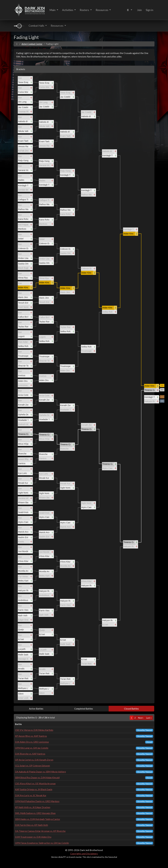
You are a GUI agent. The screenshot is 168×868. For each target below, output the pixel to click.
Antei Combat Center (32, 44)
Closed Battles (131, 709)
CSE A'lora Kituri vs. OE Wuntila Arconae (35, 784)
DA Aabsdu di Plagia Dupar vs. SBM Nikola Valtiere (40, 772)
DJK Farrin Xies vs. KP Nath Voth (32, 825)
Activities (68, 10)
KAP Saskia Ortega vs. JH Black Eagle (34, 789)
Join (139, 10)
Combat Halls (37, 26)
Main (53, 10)
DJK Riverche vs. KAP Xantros (30, 754)
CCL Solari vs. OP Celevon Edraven (32, 766)
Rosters (85, 10)
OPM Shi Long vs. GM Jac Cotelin (32, 748)
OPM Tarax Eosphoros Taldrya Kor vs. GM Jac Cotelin (42, 843)
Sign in (150, 10)
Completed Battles (84, 709)
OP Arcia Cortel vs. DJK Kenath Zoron (34, 760)
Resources (102, 10)
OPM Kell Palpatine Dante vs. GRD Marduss (37, 801)
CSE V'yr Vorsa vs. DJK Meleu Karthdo (34, 730)
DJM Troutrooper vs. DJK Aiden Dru (33, 837)
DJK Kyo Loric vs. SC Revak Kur (31, 795)
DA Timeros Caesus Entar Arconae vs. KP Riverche (40, 831)
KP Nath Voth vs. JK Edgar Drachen (33, 807)
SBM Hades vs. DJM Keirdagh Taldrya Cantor (38, 819)
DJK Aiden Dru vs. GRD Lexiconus (32, 742)
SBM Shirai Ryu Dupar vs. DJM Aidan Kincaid (37, 777)
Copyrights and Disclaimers (84, 854)
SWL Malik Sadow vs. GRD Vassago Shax (35, 813)
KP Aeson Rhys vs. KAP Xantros (31, 736)
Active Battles (36, 709)
